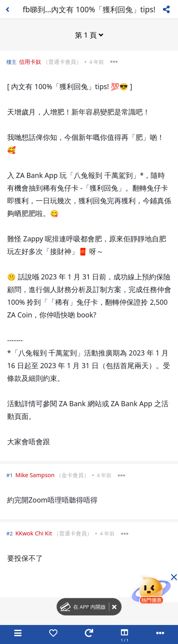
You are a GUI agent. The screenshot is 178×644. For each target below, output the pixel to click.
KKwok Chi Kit (34, 533)
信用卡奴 (30, 62)
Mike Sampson (35, 475)
